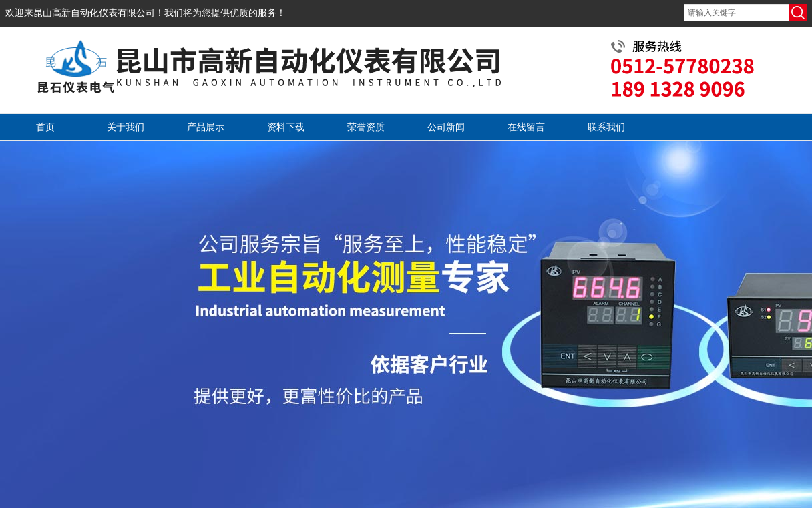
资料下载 (286, 127)
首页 (45, 127)
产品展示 (206, 127)
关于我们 (126, 127)
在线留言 (526, 127)
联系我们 (606, 127)
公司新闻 (446, 127)
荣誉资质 (366, 127)
